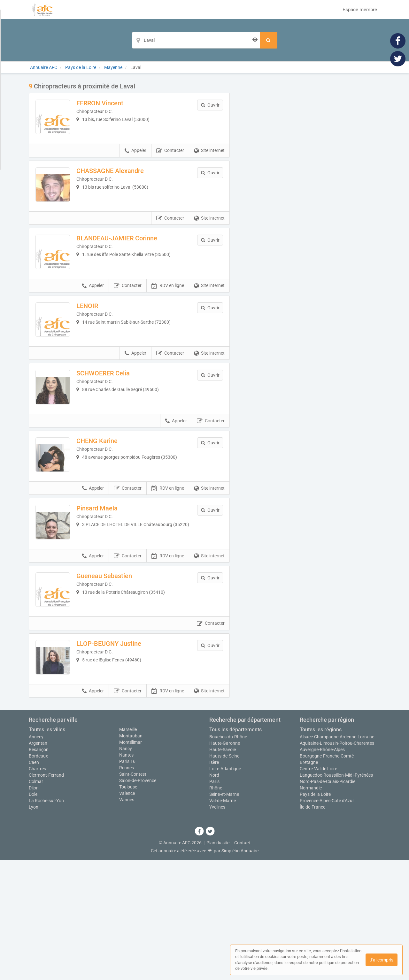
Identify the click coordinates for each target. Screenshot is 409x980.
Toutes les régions (321, 849)
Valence (127, 913)
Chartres (37, 888)
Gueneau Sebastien (118, 669)
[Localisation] (196, 40)
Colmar (36, 901)
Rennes (127, 887)
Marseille (128, 849)
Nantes (126, 875)
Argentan (38, 863)
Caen (34, 882)
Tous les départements (235, 849)
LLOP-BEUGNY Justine (122, 750)
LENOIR (101, 346)
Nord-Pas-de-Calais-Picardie (328, 901)
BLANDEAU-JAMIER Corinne (130, 265)
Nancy (126, 868)
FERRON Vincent (113, 103)
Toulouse (128, 907)
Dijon (34, 908)
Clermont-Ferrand (46, 895)
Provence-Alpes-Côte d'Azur (327, 920)
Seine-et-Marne (224, 914)
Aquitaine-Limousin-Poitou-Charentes (337, 863)
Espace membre (360, 10)
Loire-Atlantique (225, 888)
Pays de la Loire (315, 914)
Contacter (170, 164)
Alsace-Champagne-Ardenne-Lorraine (337, 856)
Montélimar (131, 862)
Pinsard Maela (110, 588)
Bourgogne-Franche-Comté (327, 876)
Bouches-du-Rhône (228, 856)
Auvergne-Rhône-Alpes (322, 869)
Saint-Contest (133, 894)
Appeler (135, 164)
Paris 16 (127, 881)
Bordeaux (38, 876)
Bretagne (309, 882)
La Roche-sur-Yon (46, 920)
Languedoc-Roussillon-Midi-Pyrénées (336, 895)
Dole (33, 914)
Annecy (36, 856)
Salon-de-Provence (138, 900)
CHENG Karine (110, 507)
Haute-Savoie (223, 869)
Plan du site (218, 962)
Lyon (34, 927)
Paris (214, 901)
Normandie (311, 908)
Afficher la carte (310, 173)
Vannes (127, 919)
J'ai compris (382, 960)
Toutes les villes (47, 849)
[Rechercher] (269, 40)
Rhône (216, 908)
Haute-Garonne (225, 863)
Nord (214, 895)
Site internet (209, 164)
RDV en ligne (168, 326)
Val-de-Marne (223, 920)
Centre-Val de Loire (318, 888)
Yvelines (217, 927)
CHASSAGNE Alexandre (123, 184)
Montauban (131, 856)
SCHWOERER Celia (116, 426)
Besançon (39, 869)
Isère (214, 882)
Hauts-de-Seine (224, 876)
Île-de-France (313, 927)
